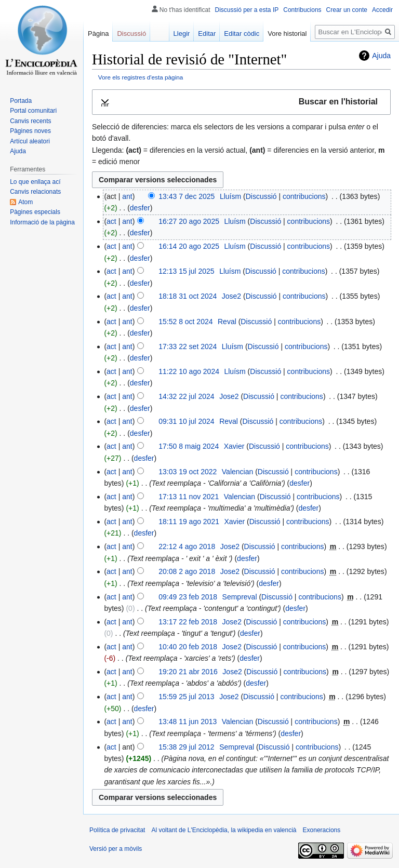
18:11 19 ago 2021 (189, 522)
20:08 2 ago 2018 (187, 571)
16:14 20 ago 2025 (189, 246)
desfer (140, 208)
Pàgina (98, 34)
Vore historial (287, 34)
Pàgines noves (30, 131)
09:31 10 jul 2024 (186, 421)
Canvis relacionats (35, 192)
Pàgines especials (35, 212)
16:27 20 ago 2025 (189, 221)
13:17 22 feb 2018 (188, 622)
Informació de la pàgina (42, 222)
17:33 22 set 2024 (188, 346)
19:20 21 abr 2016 (188, 672)
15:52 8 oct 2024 (185, 322)
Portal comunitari (33, 111)
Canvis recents (30, 121)
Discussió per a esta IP (247, 10)
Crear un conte (347, 10)
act (111, 221)
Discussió (261, 196)
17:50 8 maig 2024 (189, 446)
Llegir (182, 34)
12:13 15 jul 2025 (186, 271)
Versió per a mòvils (116, 849)
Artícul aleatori (30, 141)
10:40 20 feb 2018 (188, 647)
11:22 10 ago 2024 (189, 371)
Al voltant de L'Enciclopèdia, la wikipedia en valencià (224, 830)
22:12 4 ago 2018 (187, 546)
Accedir (382, 10)
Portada (21, 101)
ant (127, 196)
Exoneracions (322, 830)
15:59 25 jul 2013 (186, 697)
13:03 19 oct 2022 (188, 472)
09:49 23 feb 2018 (188, 597)
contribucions (304, 196)
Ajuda (381, 56)
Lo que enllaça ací (35, 182)
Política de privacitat (117, 830)
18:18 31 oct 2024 (188, 296)
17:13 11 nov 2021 (189, 497)
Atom (25, 202)
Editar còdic (242, 34)
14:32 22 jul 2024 (186, 396)
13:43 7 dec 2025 (187, 196)
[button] (241, 102)
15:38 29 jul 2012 (186, 747)
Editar (207, 34)
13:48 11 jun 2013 (188, 722)
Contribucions (302, 10)
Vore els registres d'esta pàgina (141, 77)
